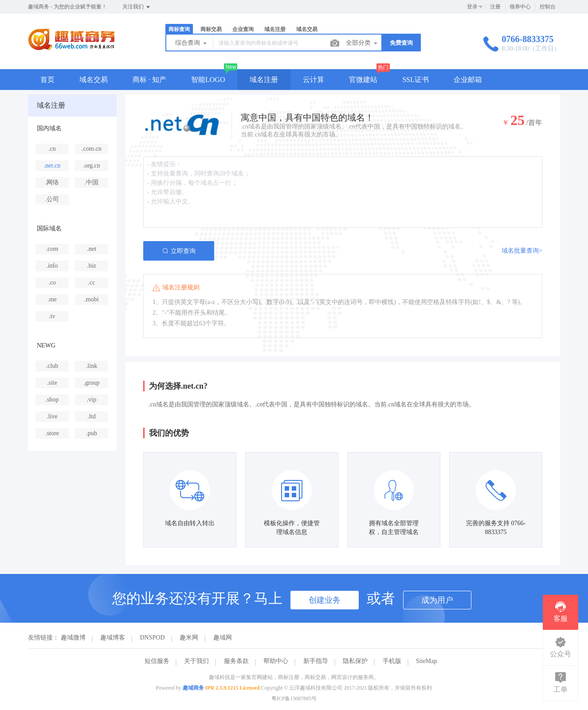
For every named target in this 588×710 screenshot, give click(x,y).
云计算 (314, 80)
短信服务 (157, 661)
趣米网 (189, 638)
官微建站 (363, 80)
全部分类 (362, 43)
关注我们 (137, 7)
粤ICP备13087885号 (294, 698)
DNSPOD (153, 638)
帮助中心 (276, 661)
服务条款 (236, 661)
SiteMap (426, 661)
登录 (472, 7)
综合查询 (192, 43)
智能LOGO (208, 80)
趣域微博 (73, 638)
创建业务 (325, 600)
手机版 (392, 661)
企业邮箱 (468, 80)
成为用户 (437, 600)
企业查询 (243, 29)
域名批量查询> (522, 251)
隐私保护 (355, 661)
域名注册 (275, 29)
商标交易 (211, 29)
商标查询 (179, 29)
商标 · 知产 (149, 80)
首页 (47, 80)
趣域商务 (193, 688)
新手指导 (316, 661)
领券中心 (520, 7)
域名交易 (307, 29)
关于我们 (196, 661)
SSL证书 (416, 80)
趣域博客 (113, 638)
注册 (495, 7)
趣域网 (223, 638)
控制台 (548, 7)
